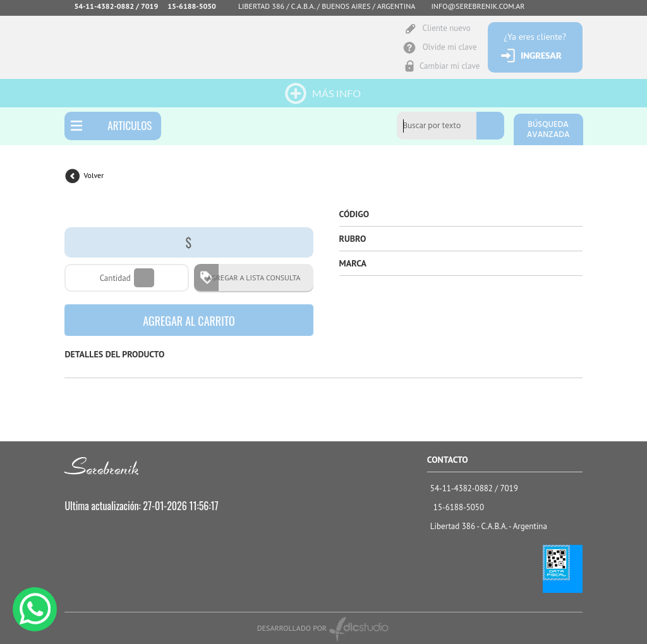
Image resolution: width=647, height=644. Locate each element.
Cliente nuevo (446, 28)
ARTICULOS (130, 125)
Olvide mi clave (450, 47)
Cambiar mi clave (450, 66)
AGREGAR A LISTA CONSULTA (250, 277)
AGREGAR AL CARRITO (189, 321)
